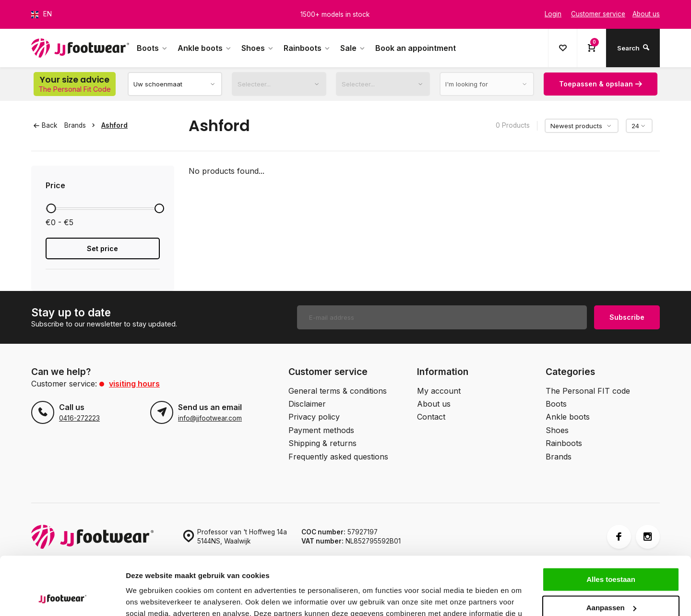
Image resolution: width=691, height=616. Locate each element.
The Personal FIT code (588, 391)
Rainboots (307, 48)
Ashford (114, 125)
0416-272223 (79, 418)
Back (45, 125)
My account (439, 391)
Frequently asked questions (338, 457)
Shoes (258, 48)
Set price (102, 248)
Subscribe (627, 317)
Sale (353, 48)
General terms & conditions (338, 391)
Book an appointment (416, 48)
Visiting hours (134, 384)
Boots (152, 48)
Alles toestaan (611, 525)
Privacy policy (314, 417)
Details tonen (149, 597)
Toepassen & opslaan (601, 84)
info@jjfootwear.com (210, 418)
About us (434, 404)
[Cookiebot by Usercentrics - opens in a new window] (62, 597)
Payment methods (321, 430)
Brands (82, 125)
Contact (431, 417)
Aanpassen (611, 553)
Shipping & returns (322, 443)
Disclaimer (307, 404)
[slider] (51, 208)
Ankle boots (205, 48)
